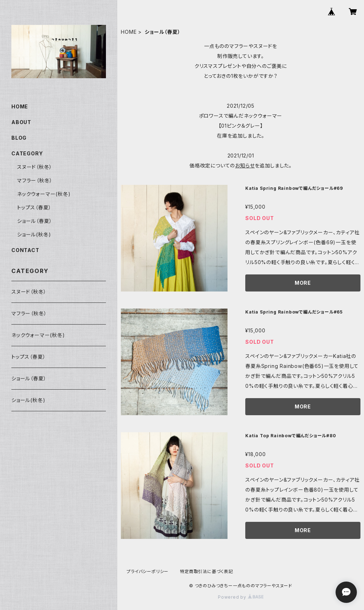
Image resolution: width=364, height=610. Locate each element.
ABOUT (21, 122)
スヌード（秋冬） (34, 167)
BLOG (19, 138)
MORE (303, 283)
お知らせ (245, 165)
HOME (129, 32)
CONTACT (25, 250)
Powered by (241, 597)
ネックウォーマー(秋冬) (44, 194)
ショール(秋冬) (34, 234)
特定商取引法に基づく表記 (207, 571)
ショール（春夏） (34, 221)
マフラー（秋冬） (35, 180)
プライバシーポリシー (148, 571)
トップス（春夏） (34, 207)
